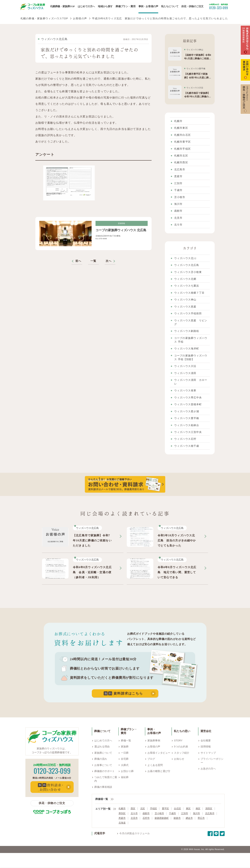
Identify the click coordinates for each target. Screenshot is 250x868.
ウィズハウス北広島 (54, 39)
